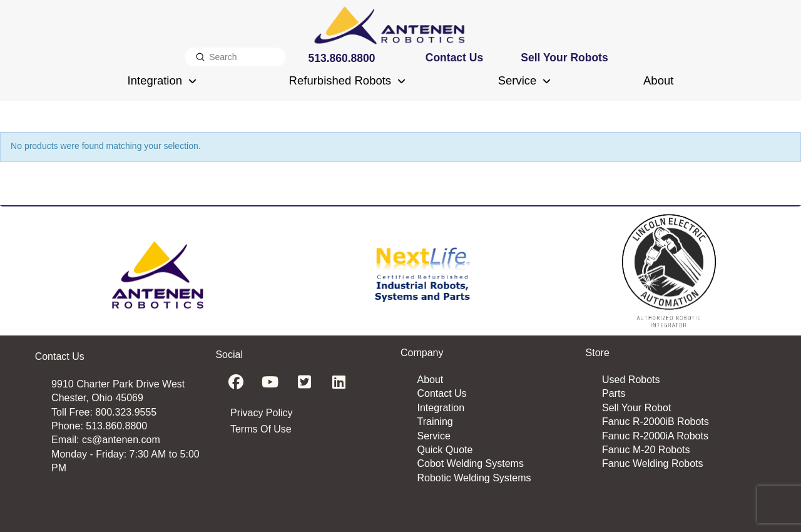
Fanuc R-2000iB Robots (656, 422)
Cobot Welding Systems (470, 463)
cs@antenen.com (121, 440)
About (430, 380)
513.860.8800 (116, 426)
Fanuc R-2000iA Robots (655, 436)
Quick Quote (445, 450)
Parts (614, 393)
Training (435, 422)
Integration (441, 408)
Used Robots (631, 380)
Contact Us (441, 393)
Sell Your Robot (636, 408)
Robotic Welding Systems (474, 478)
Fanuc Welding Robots (653, 463)
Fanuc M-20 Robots (646, 450)
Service (433, 436)
